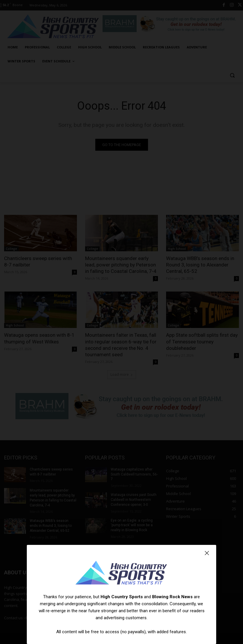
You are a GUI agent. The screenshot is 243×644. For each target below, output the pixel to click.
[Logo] (122, 573)
